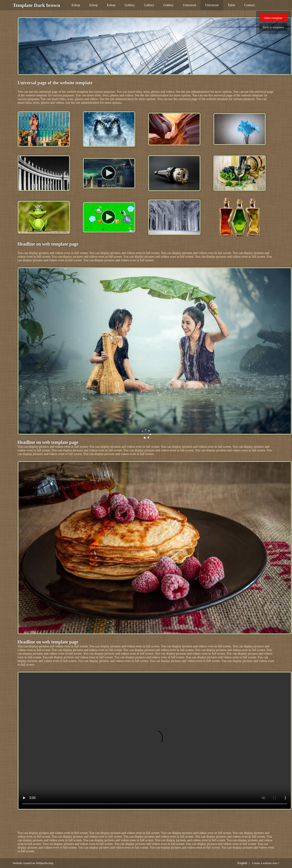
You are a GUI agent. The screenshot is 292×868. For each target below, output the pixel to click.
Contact (250, 5)
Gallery (130, 5)
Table (231, 5)
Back (273, 27)
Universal (189, 5)
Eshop (76, 5)
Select (274, 18)
